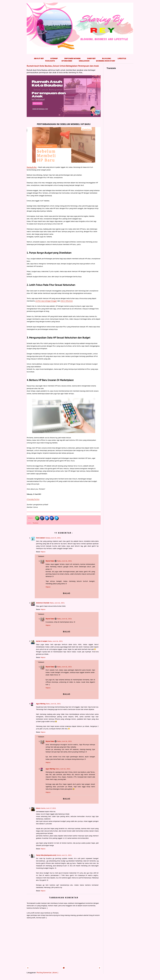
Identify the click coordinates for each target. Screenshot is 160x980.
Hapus (43, 552)
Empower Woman (72, 58)
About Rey (39, 58)
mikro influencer (67, 301)
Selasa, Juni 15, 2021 (53, 538)
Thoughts (50, 61)
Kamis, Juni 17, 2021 (48, 808)
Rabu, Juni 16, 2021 (65, 561)
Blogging (107, 58)
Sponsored (67, 61)
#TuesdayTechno (33, 499)
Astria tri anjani (42, 641)
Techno (36, 523)
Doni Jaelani (40, 538)
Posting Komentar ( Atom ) (47, 973)
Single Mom (84, 61)
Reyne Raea (50, 561)
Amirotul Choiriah (43, 603)
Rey (32, 167)
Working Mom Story (106, 61)
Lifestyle (122, 58)
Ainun (38, 808)
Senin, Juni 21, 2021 (64, 855)
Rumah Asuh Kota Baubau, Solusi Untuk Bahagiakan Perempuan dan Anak (63, 66)
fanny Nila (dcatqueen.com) (46, 855)
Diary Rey (91, 58)
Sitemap (54, 58)
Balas (38, 552)
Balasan (41, 556)
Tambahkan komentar (64, 898)
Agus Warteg (41, 704)
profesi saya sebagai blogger (46, 301)
